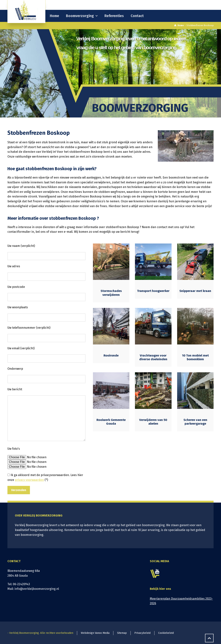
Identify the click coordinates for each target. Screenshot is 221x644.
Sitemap (122, 633)
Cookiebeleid (166, 633)
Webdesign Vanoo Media (95, 633)
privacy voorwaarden (29, 480)
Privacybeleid (142, 633)
